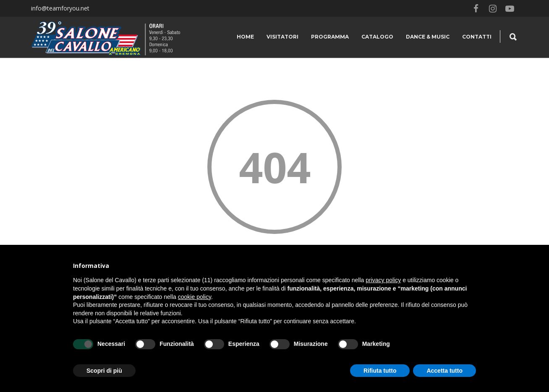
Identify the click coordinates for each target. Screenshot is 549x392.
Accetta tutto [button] (444, 371)
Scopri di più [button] (104, 371)
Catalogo (377, 37)
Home (245, 37)
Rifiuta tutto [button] (380, 371)
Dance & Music (428, 37)
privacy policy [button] (383, 280)
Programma (330, 37)
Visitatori (282, 37)
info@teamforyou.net (60, 8)
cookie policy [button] (195, 297)
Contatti (477, 37)
